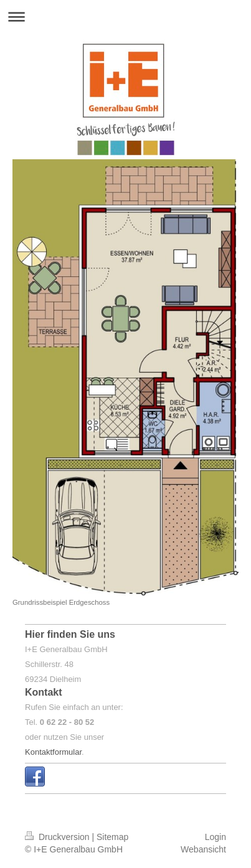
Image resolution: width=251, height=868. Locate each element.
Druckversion (58, 837)
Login (215, 837)
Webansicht (203, 849)
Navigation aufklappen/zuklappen (125, 16)
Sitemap (112, 837)
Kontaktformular (53, 752)
